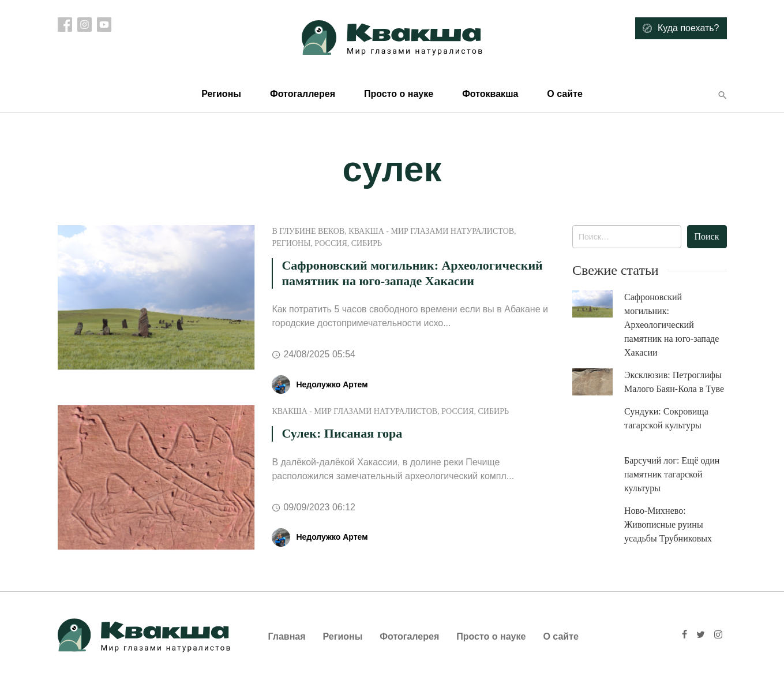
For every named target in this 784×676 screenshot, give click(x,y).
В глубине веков (308, 231)
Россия (331, 243)
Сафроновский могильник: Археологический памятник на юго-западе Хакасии (412, 273)
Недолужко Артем (332, 384)
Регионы (221, 94)
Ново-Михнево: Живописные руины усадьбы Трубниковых (668, 524)
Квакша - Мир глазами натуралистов (431, 231)
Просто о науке (399, 94)
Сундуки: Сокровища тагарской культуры (666, 418)
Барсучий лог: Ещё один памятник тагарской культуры (672, 474)
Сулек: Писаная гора (342, 433)
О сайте (564, 94)
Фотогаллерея (303, 94)
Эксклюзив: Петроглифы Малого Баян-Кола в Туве (674, 382)
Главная (287, 636)
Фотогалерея (409, 636)
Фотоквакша (490, 94)
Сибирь (367, 243)
